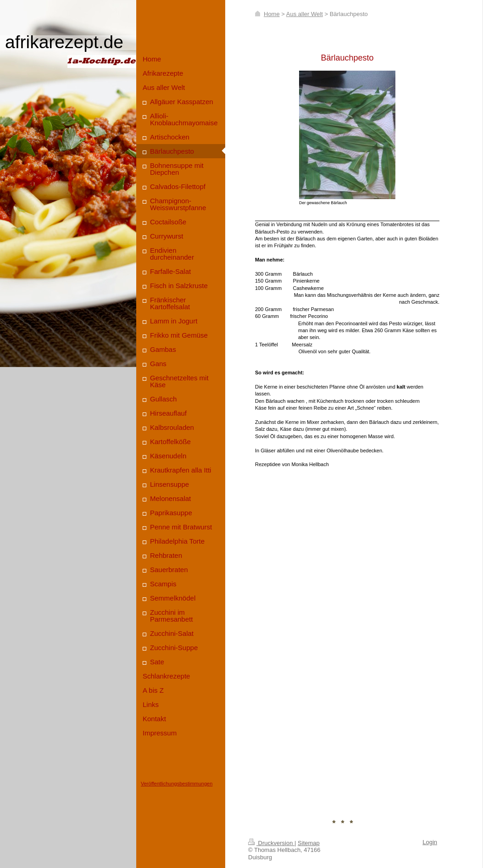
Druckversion (271, 843)
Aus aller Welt (305, 14)
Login (430, 842)
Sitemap (309, 843)
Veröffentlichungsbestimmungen (177, 784)
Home (272, 14)
